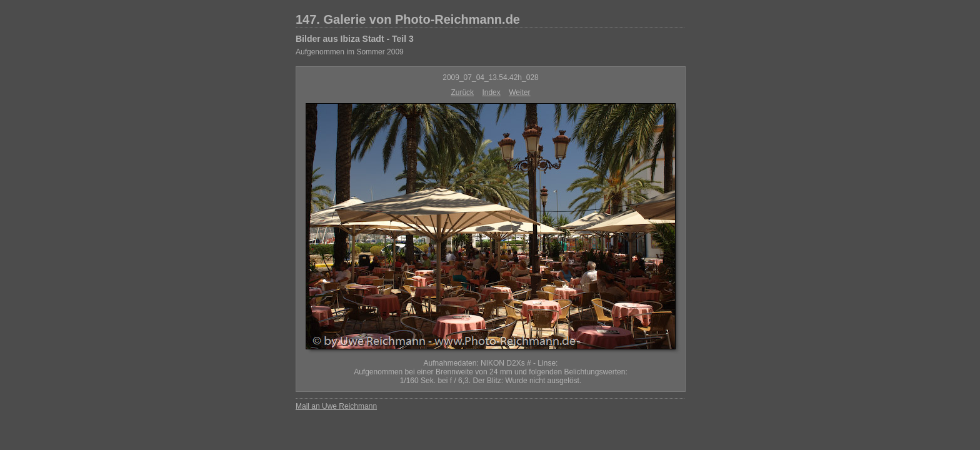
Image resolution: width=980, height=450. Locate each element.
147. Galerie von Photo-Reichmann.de (408, 19)
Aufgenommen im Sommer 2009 (350, 52)
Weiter (519, 92)
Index (491, 92)
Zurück (462, 92)
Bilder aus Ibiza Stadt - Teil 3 (355, 39)
